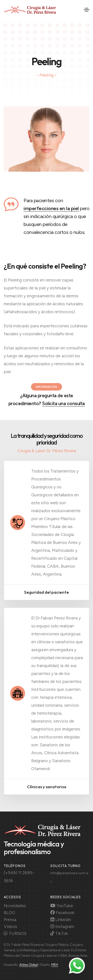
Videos (10, 926)
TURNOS (15, 933)
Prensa (10, 920)
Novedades (15, 906)
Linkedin (61, 920)
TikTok (59, 933)
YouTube (62, 906)
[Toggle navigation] (87, 10)
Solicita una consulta (63, 404)
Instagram (62, 926)
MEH (55, 965)
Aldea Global (29, 965)
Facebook (62, 913)
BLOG (9, 913)
